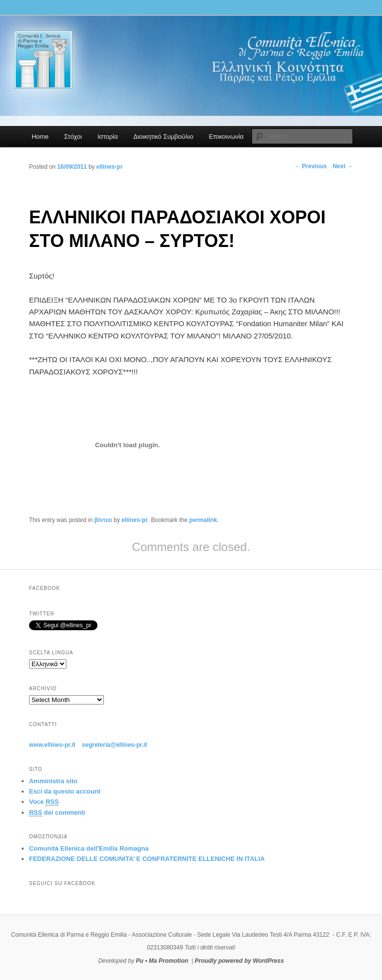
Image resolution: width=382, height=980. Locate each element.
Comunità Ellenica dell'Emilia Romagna (89, 848)
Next (343, 166)
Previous (311, 166)
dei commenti (57, 813)
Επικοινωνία (226, 137)
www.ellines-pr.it (52, 745)
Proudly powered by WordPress (239, 961)
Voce (44, 802)
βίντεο (103, 520)
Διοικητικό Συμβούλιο (163, 137)
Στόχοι (73, 137)
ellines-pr (135, 520)
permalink (203, 520)
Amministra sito (53, 781)
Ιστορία (108, 137)
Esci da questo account (65, 791)
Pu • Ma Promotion (162, 961)
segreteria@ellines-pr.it (115, 745)
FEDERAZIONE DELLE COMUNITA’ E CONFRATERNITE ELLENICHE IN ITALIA (147, 859)
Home (40, 137)
